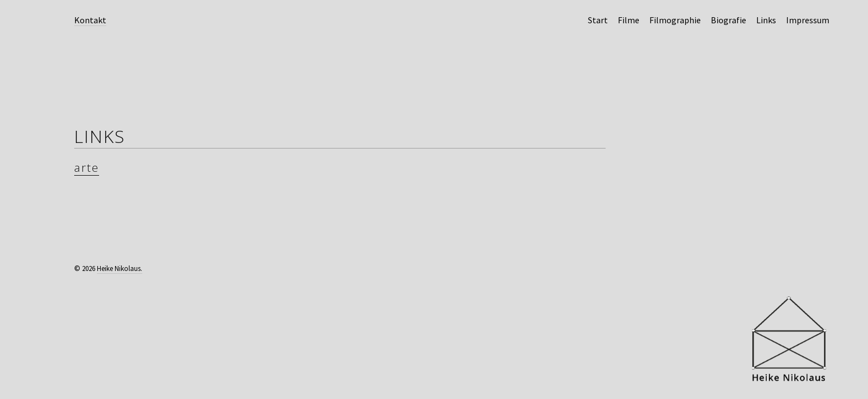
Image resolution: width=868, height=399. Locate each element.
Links (766, 20)
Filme (629, 20)
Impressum (808, 20)
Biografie (728, 20)
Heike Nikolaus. (120, 268)
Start (598, 20)
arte (87, 167)
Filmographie (675, 20)
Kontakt (90, 20)
